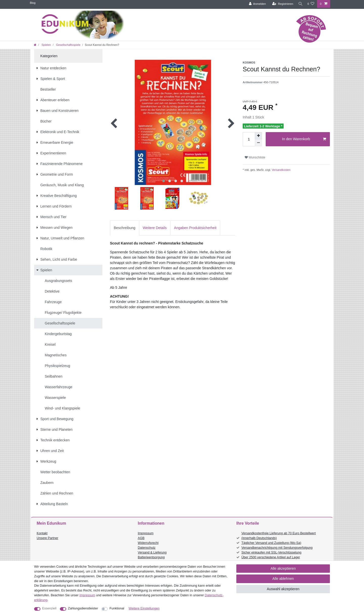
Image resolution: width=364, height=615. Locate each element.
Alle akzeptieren (283, 568)
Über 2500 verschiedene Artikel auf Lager (271, 557)
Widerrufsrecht (148, 543)
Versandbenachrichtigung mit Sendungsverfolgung (277, 548)
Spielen (46, 45)
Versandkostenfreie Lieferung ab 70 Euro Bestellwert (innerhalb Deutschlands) (279, 536)
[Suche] (300, 4)
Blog (33, 3)
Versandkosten (281, 170)
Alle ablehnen (283, 579)
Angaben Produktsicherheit (195, 228)
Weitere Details (155, 228)
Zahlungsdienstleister (83, 608)
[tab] (125, 228)
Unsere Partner (47, 538)
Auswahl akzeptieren (283, 589)
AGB (141, 538)
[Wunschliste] (311, 4)
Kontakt (42, 533)
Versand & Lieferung (152, 552)
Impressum (146, 533)
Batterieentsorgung (151, 557)
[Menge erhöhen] (258, 136)
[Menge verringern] (258, 143)
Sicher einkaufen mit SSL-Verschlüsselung (271, 552)
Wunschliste (255, 157)
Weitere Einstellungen (144, 608)
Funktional (117, 608)
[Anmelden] (256, 4)
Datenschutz (147, 548)
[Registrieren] (281, 4)
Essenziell (49, 608)
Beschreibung (125, 228)
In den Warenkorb (304, 139)
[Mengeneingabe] (249, 139)
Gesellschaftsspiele (68, 45)
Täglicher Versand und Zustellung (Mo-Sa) (271, 543)
